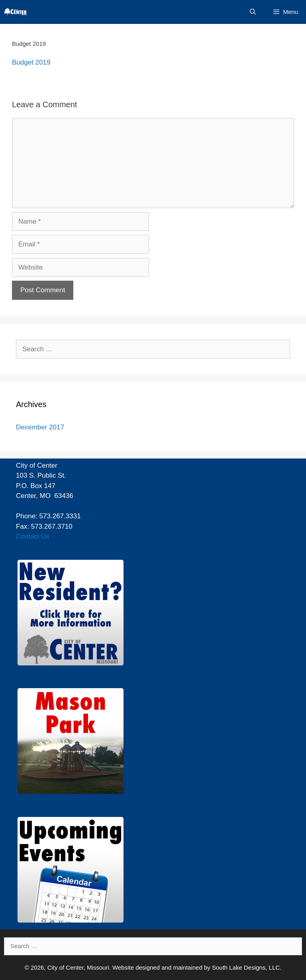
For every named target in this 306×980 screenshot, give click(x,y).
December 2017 (40, 427)
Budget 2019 (31, 62)
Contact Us (33, 536)
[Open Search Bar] (253, 12)
